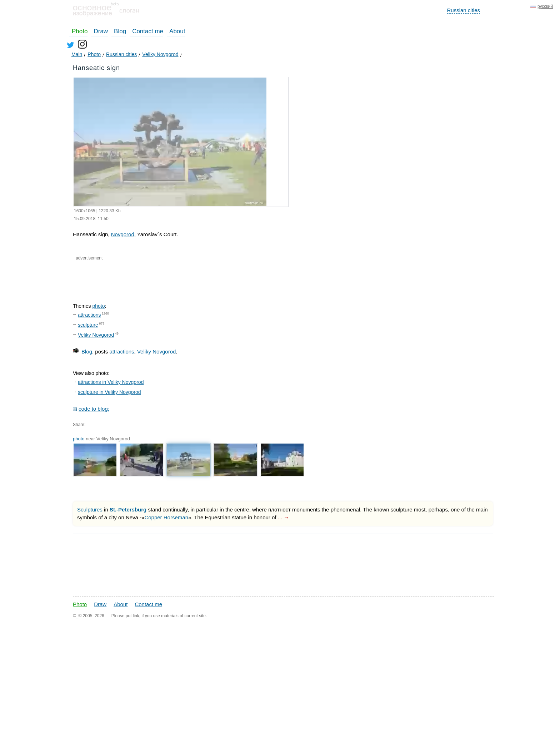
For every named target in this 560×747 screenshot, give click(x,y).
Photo (80, 31)
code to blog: (94, 409)
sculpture (88, 325)
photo (98, 306)
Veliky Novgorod (96, 335)
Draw (101, 31)
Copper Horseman (166, 517)
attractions (89, 315)
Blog (120, 31)
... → (284, 517)
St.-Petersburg (128, 509)
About (177, 31)
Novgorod (123, 234)
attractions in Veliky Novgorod (111, 382)
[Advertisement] (158, 276)
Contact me (148, 31)
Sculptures (90, 509)
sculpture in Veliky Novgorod (109, 392)
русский (545, 6)
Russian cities (463, 10)
